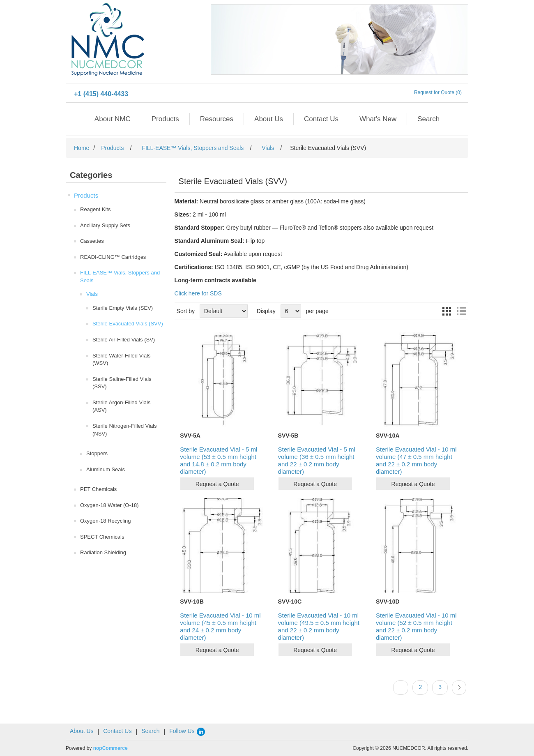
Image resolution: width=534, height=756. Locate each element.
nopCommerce (110, 748)
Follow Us (188, 731)
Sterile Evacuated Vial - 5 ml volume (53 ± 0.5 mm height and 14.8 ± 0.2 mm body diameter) (219, 460)
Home (82, 148)
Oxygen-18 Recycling (106, 521)
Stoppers (97, 453)
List (461, 311)
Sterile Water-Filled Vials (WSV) (122, 360)
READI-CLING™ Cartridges (113, 257)
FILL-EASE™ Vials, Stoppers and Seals (120, 277)
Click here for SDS (198, 293)
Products (165, 119)
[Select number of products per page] (291, 311)
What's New (378, 119)
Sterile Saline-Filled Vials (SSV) (122, 383)
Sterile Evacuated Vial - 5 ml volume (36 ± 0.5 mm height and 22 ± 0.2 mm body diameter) (317, 460)
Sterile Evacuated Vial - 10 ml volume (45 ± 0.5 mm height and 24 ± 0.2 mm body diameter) (220, 626)
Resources (217, 119)
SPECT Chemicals (102, 537)
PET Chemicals (98, 489)
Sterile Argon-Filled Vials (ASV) (121, 406)
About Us (269, 119)
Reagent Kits (95, 209)
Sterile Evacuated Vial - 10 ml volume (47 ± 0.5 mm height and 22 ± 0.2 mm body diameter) (416, 460)
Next (459, 688)
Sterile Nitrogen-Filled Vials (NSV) (125, 430)
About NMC (113, 119)
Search (428, 119)
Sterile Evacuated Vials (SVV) (128, 324)
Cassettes (92, 241)
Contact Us (321, 119)
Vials (92, 294)
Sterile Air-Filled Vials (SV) (124, 340)
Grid (447, 311)
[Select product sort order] (224, 311)
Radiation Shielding (103, 552)
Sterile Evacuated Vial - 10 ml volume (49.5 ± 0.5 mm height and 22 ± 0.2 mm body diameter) (319, 626)
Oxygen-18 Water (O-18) (109, 505)
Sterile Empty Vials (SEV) (123, 308)
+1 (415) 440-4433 (101, 94)
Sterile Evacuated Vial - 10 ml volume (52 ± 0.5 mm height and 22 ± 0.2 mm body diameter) (416, 626)
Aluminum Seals (106, 469)
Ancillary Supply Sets (105, 225)
